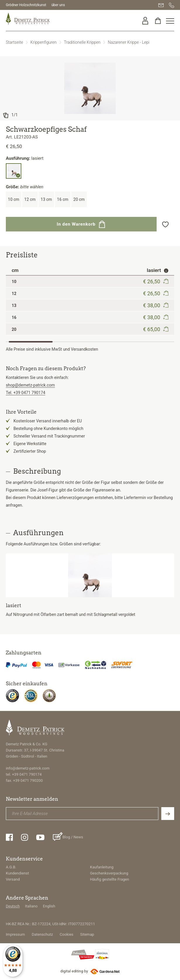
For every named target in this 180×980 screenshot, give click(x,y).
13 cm (46, 199)
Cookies (66, 934)
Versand (13, 879)
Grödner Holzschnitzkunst (26, 5)
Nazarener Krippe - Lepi (129, 42)
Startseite (14, 42)
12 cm (30, 199)
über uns (58, 5)
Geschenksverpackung (109, 873)
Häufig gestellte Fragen (110, 879)
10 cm (14, 199)
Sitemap (87, 934)
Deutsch (13, 906)
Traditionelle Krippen (82, 42)
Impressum (15, 934)
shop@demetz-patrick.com (30, 385)
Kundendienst (17, 873)
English (49, 906)
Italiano (31, 906)
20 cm (79, 199)
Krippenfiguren (44, 42)
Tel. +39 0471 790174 (26, 393)
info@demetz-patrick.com (28, 768)
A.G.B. (11, 867)
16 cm (63, 199)
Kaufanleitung (102, 867)
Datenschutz (42, 934)
